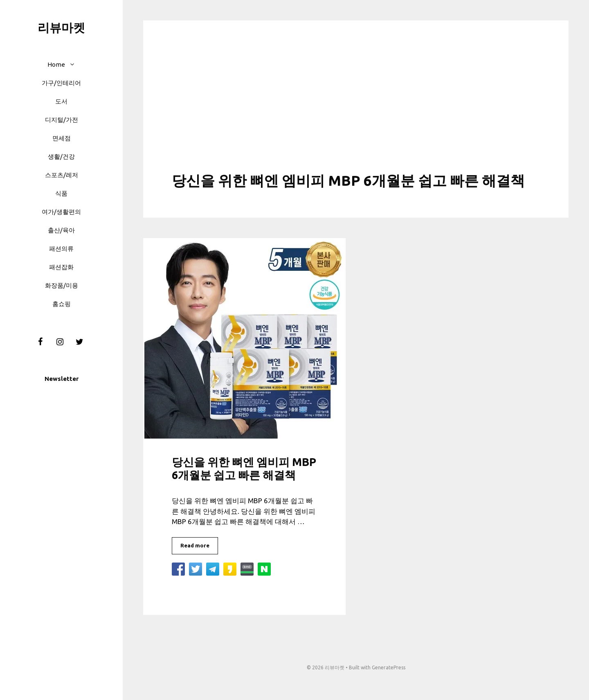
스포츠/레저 (62, 175)
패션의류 (61, 249)
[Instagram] (60, 342)
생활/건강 (61, 156)
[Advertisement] (356, 110)
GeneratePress (389, 667)
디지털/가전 (62, 120)
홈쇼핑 (62, 304)
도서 (61, 101)
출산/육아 (61, 230)
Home (65, 64)
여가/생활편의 (61, 212)
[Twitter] (79, 342)
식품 (61, 193)
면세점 (62, 138)
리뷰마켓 (61, 27)
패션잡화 (61, 267)
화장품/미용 (62, 285)
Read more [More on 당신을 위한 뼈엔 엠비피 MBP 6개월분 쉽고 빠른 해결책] (195, 545)
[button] (74, 64)
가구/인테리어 (61, 83)
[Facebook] (40, 342)
